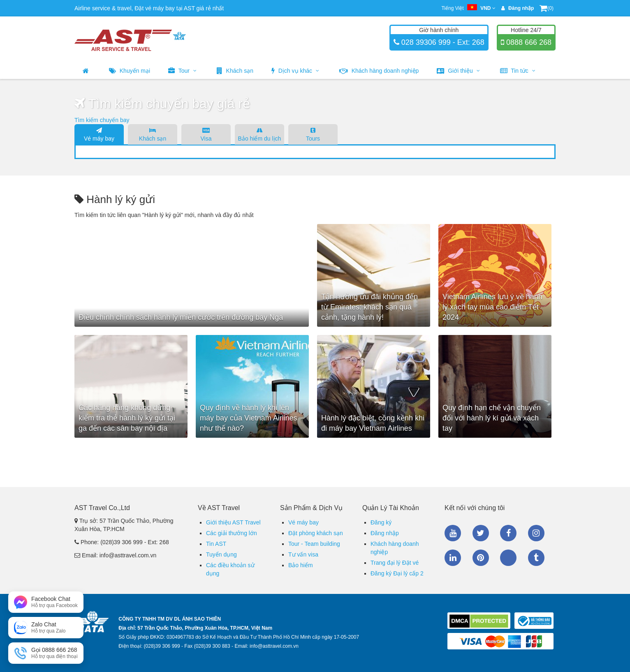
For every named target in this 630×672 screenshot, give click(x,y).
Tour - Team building (314, 544)
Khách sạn (235, 71)
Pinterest (481, 558)
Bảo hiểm (301, 565)
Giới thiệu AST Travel (233, 522)
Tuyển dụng (221, 554)
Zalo (508, 558)
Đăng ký (381, 522)
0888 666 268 (528, 42)
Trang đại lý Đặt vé (395, 563)
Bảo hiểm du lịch (259, 134)
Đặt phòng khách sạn (316, 533)
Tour (182, 71)
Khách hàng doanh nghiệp (379, 71)
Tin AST (216, 544)
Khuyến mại (130, 71)
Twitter (481, 533)
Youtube (453, 533)
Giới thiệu (458, 71)
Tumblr (536, 558)
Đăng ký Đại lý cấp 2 (397, 573)
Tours (313, 134)
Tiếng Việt (468, 8)
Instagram (536, 533)
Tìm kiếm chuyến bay (102, 120)
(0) (547, 8)
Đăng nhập (385, 533)
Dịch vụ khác (295, 71)
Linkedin (453, 558)
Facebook (508, 533)
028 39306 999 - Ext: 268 (442, 42)
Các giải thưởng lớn (232, 533)
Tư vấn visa (303, 554)
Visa (206, 134)
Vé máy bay (99, 134)
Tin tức (518, 71)
